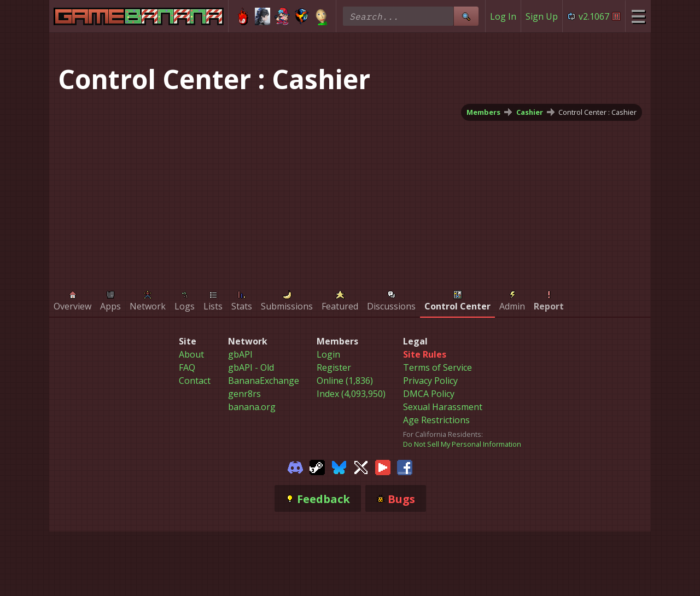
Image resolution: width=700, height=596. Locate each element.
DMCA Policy (429, 394)
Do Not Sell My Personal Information (462, 444)
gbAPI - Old (251, 367)
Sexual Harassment (443, 407)
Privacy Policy (430, 381)
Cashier (530, 112)
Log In (503, 16)
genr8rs (244, 394)
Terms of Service (437, 367)
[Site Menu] (638, 16)
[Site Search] (466, 16)
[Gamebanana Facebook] (405, 466)
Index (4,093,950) (351, 394)
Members (483, 112)
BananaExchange (264, 381)
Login (328, 354)
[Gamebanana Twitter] (361, 466)
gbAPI (240, 354)
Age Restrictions (436, 420)
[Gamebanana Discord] (295, 466)
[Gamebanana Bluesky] (339, 466)
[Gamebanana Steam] (317, 466)
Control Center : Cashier (597, 112)
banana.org (252, 407)
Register (334, 367)
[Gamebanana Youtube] (383, 466)
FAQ (187, 367)
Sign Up (542, 16)
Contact (195, 381)
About (191, 354)
